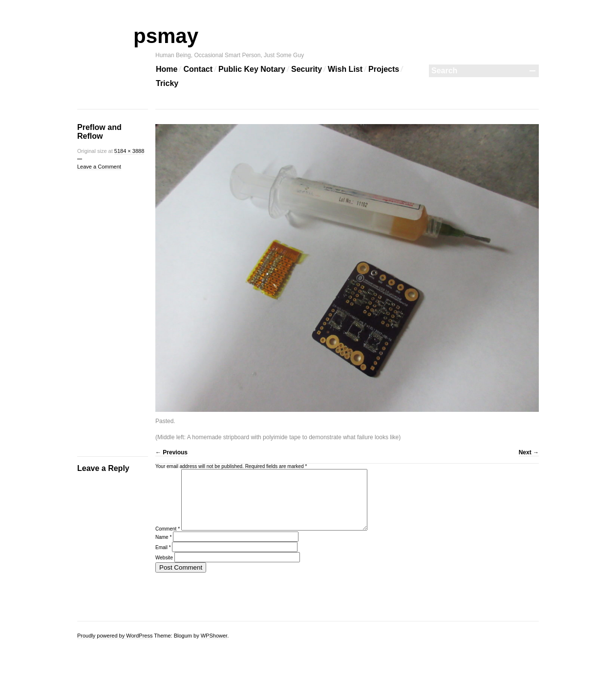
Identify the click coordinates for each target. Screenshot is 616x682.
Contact (198, 69)
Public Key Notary (252, 69)
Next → (529, 452)
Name (163, 549)
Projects (384, 69)
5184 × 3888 (129, 151)
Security (307, 69)
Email (163, 559)
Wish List (345, 69)
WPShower (214, 636)
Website (164, 569)
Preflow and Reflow (99, 132)
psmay (177, 36)
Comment (168, 541)
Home (167, 69)
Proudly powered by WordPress (115, 636)
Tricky (167, 83)
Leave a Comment (99, 167)
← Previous (171, 452)
